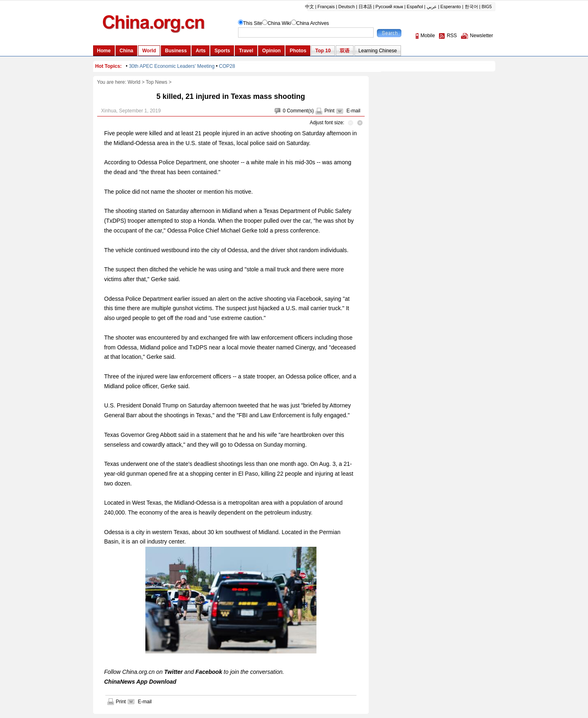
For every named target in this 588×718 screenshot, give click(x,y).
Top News (157, 82)
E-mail (353, 111)
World (134, 82)
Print (329, 111)
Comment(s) (300, 111)
